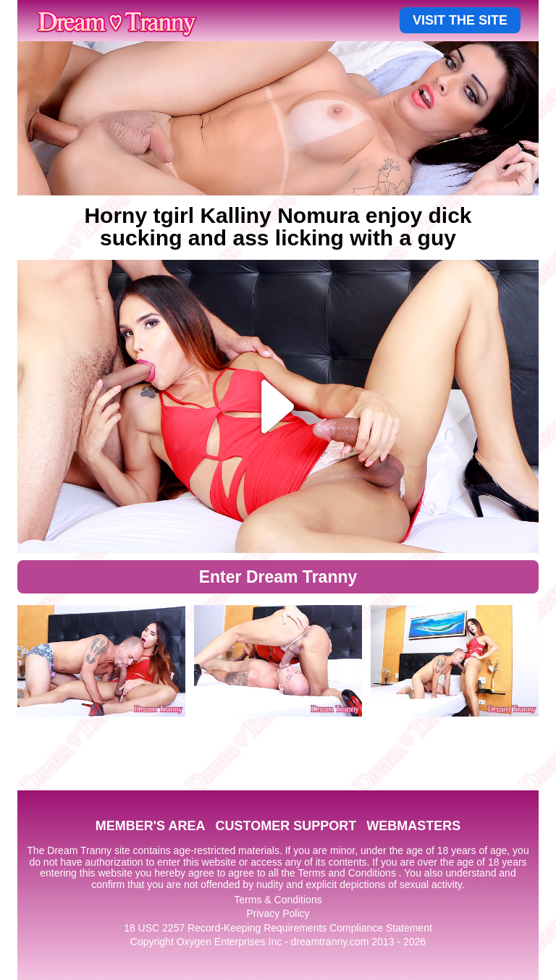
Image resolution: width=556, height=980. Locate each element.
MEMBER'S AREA (151, 826)
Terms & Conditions (278, 900)
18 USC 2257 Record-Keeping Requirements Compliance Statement (278, 928)
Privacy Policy (278, 913)
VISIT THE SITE (460, 20)
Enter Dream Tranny (278, 577)
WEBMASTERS (413, 826)
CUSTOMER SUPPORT (286, 826)
